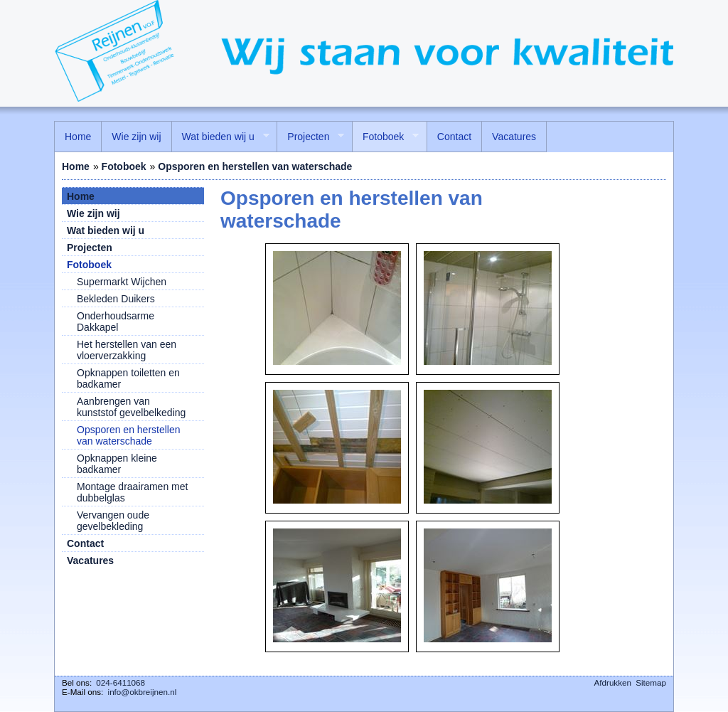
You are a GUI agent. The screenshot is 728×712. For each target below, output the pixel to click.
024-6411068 (121, 682)
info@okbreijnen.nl (143, 692)
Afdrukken (613, 682)
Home (76, 166)
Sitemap (651, 682)
